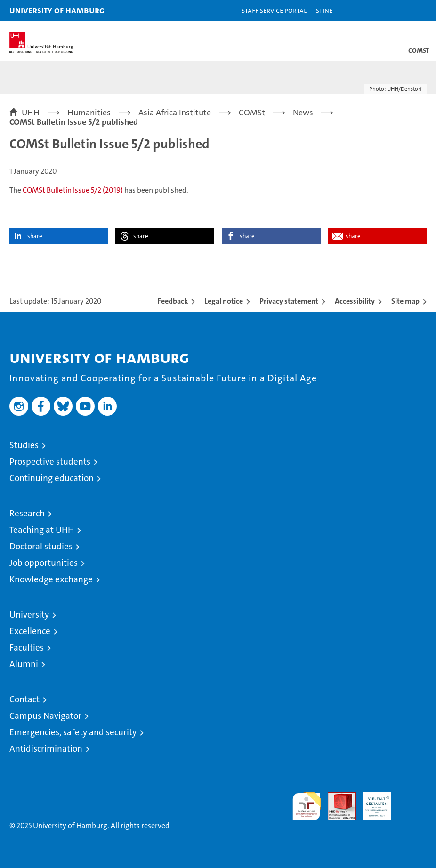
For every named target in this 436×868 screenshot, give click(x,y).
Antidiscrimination (46, 749)
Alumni (24, 664)
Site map (405, 301)
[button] (399, 11)
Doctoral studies (41, 546)
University (29, 615)
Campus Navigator (45, 716)
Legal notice (224, 301)
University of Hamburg (57, 10)
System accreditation (412, 802)
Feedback (173, 301)
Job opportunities (44, 563)
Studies (24, 445)
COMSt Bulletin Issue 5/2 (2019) (73, 190)
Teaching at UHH (42, 530)
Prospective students (50, 462)
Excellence (30, 631)
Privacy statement (289, 301)
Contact (24, 699)
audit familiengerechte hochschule (307, 806)
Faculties (27, 647)
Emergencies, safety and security (73, 732)
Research (27, 513)
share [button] (35, 236)
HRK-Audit (372, 802)
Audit (337, 797)
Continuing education (52, 478)
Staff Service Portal (274, 10)
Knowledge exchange (51, 579)
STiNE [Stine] (324, 10)
